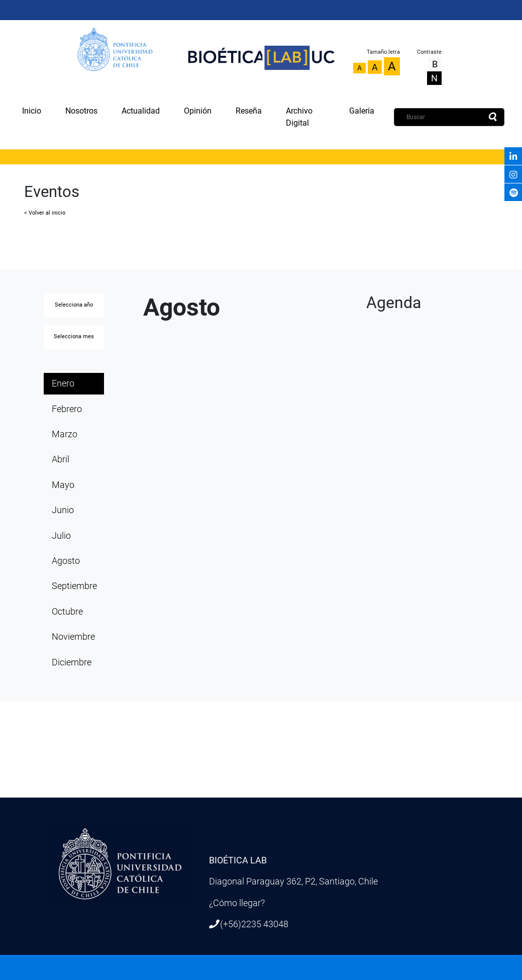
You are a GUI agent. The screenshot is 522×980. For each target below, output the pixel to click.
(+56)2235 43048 (254, 924)
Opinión (198, 111)
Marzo (65, 434)
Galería (362, 111)
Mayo (63, 485)
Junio (63, 510)
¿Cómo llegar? (237, 903)
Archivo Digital (299, 117)
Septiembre (74, 586)
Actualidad (141, 111)
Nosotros (81, 111)
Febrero (67, 409)
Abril (61, 459)
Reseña (249, 111)
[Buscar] (449, 117)
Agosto (66, 561)
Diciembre (72, 662)
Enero (63, 383)
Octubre (67, 612)
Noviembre (73, 637)
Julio (61, 536)
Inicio (32, 111)
